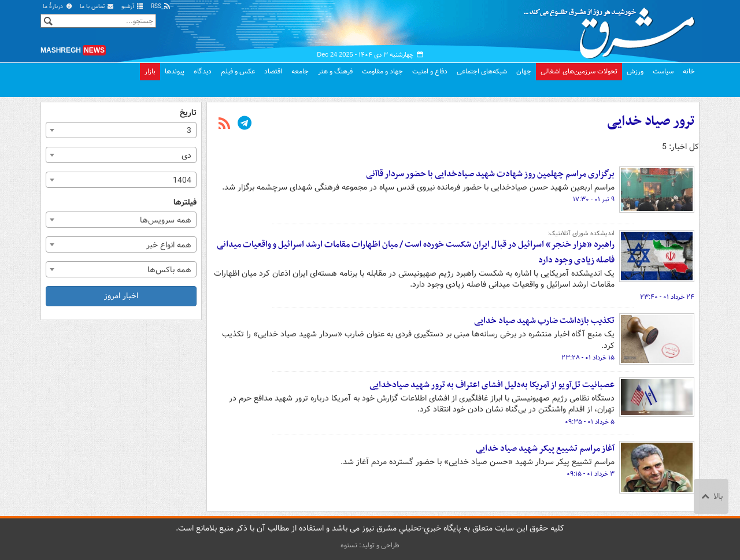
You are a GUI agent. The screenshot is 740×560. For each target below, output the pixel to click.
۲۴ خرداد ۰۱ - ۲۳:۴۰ (667, 297)
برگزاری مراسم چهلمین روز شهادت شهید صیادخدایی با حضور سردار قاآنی (490, 174)
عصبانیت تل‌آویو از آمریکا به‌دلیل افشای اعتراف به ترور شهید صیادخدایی (492, 385)
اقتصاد (273, 71)
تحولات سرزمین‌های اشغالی (579, 71)
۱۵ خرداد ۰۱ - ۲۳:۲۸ (588, 358)
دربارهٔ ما (58, 7)
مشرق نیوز (613, 29)
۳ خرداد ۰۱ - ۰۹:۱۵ (591, 474)
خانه (689, 71)
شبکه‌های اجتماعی (482, 71)
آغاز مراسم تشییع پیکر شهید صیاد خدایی (545, 448)
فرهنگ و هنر (335, 71)
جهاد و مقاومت (382, 71)
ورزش (635, 71)
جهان (524, 71)
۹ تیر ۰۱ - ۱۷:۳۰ (594, 199)
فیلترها (185, 203)
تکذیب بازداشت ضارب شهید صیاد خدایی (544, 321)
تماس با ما (97, 7)
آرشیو (133, 7)
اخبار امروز (121, 296)
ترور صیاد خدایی (651, 121)
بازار (150, 71)
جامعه (300, 71)
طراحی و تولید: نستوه (370, 545)
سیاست (663, 71)
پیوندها (175, 71)
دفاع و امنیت (430, 71)
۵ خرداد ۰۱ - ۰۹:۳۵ (590, 422)
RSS (161, 7)
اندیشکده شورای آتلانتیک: (581, 233)
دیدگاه (203, 71)
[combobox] (121, 130)
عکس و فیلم (238, 71)
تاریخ (188, 113)
